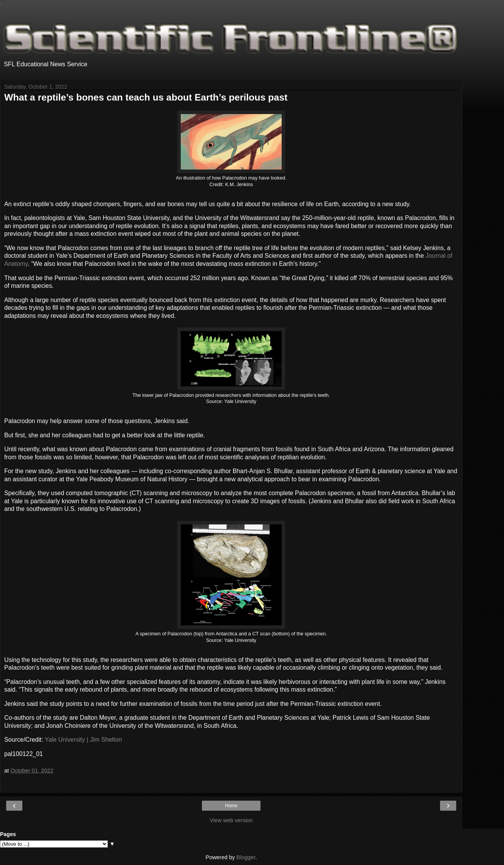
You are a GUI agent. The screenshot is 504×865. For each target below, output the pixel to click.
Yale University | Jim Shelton (83, 740)
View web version (231, 820)
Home (231, 806)
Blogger (246, 857)
